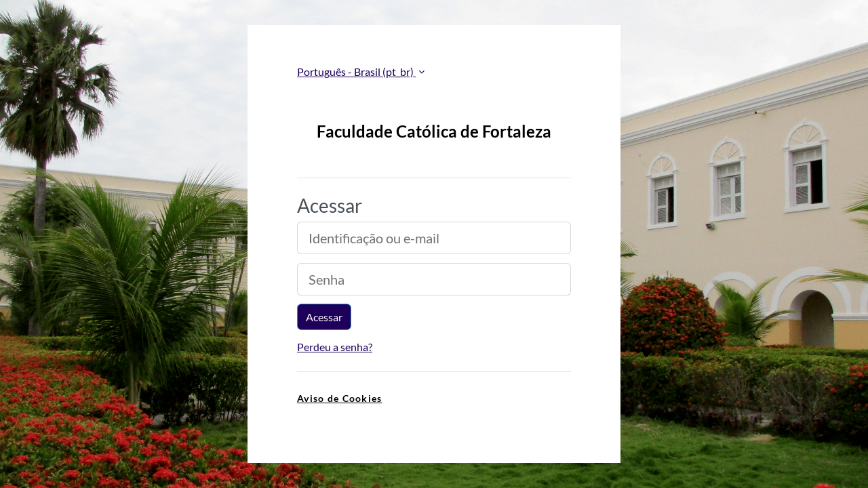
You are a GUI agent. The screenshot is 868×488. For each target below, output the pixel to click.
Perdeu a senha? (335, 347)
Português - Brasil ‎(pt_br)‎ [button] (356, 72)
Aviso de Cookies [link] (339, 398)
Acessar (324, 317)
